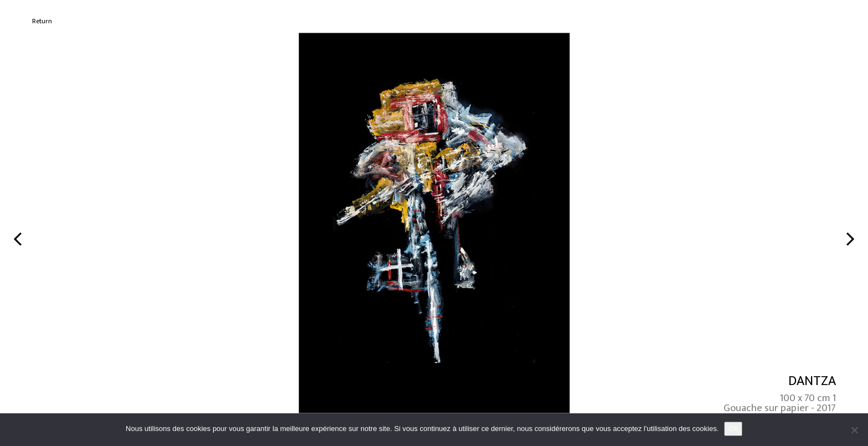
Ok (733, 429)
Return (42, 21)
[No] (854, 430)
